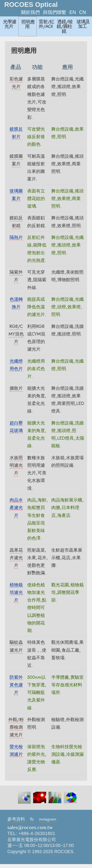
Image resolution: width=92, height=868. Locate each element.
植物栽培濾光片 (16, 592)
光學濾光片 (10, 24)
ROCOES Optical (31, 5)
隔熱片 (16, 237)
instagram (47, 819)
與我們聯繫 (55, 12)
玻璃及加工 (83, 24)
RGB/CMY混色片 (16, 334)
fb (32, 819)
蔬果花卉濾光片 (16, 558)
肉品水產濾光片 (16, 508)
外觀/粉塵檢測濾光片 (16, 727)
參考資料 (16, 819)
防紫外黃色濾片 (16, 685)
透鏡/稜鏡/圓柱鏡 (65, 26)
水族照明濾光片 (16, 465)
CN (83, 12)
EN (73, 12)
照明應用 (28, 24)
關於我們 (30, 12)
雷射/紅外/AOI (46, 24)
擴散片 (16, 388)
